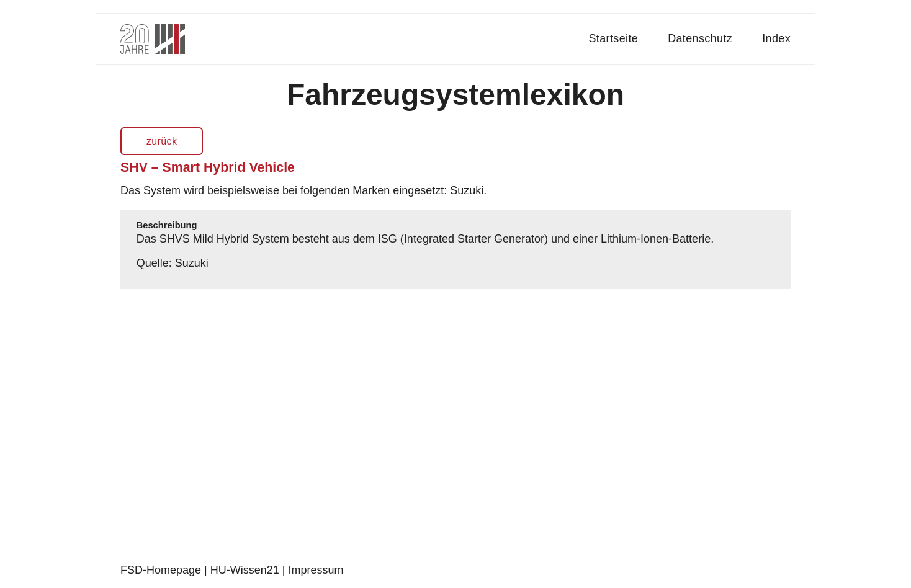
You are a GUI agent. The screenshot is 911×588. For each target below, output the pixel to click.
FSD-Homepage (161, 570)
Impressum (316, 570)
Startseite (614, 38)
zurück (162, 141)
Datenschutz (700, 38)
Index (776, 38)
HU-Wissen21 (245, 570)
